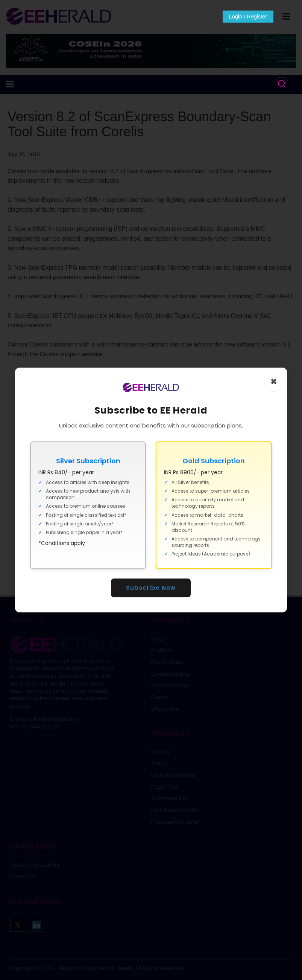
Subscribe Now (151, 588)
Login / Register (245, 17)
